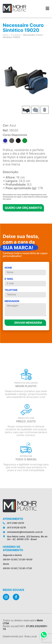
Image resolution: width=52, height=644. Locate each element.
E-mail (25, 282)
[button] (46, 81)
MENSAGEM (25, 308)
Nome (25, 271)
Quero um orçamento (23, 208)
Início (6, 35)
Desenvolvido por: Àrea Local (20, 636)
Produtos (16, 35)
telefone (25, 293)
